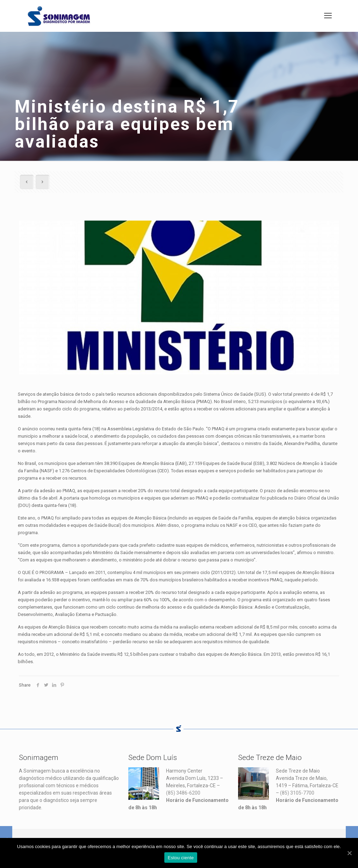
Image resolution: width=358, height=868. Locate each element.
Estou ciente (181, 858)
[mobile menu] (328, 16)
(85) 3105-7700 (297, 793)
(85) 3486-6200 (183, 793)
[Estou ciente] (349, 853)
